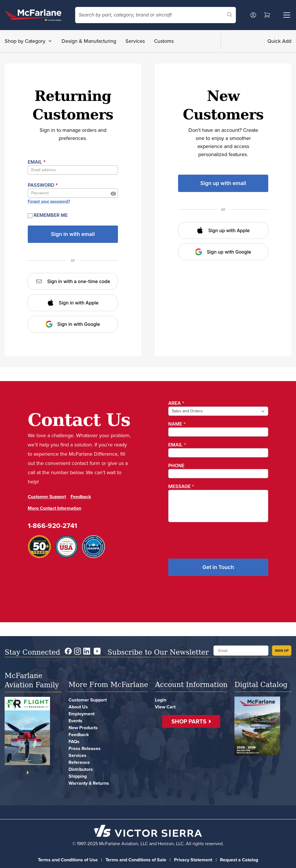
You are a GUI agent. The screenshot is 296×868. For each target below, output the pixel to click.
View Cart (165, 707)
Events (75, 721)
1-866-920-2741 (52, 526)
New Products (83, 728)
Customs (164, 41)
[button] (191, 721)
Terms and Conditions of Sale (136, 860)
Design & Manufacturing (89, 41)
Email (37, 162)
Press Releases (85, 748)
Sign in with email (73, 234)
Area (176, 403)
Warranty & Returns (89, 783)
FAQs (74, 742)
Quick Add (279, 41)
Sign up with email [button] (223, 183)
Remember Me (48, 215)
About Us (78, 707)
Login (161, 700)
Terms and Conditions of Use (68, 860)
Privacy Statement (193, 860)
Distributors (81, 769)
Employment (82, 714)
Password (43, 185)
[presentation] (212, 538)
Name (177, 424)
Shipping (78, 776)
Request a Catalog (239, 860)
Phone (176, 466)
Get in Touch (218, 567)
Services (135, 41)
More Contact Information (54, 508)
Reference (79, 762)
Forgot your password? (49, 201)
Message (181, 486)
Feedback (81, 497)
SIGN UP (282, 651)
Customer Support (47, 497)
